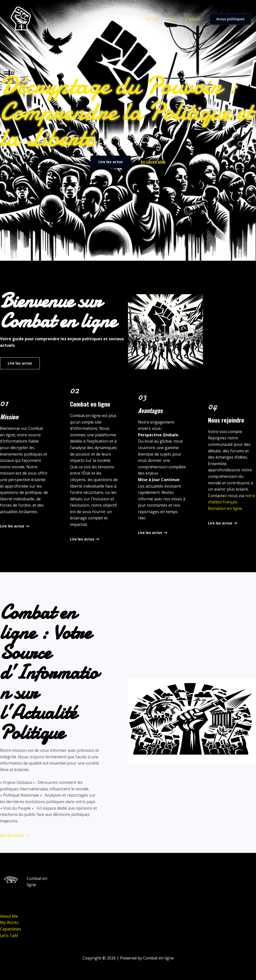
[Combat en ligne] (20, 19)
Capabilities (11, 929)
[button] (230, 19)
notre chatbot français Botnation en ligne (232, 502)
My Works (9, 922)
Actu (174, 19)
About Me (9, 916)
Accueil (156, 19)
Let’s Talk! (9, 935)
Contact (193, 19)
